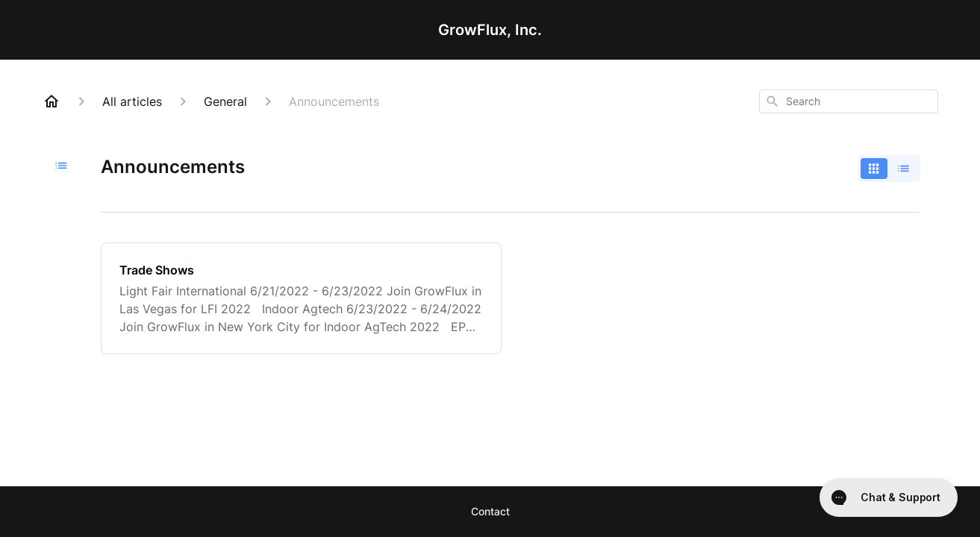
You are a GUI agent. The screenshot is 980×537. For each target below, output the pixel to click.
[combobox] (849, 101)
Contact (490, 511)
